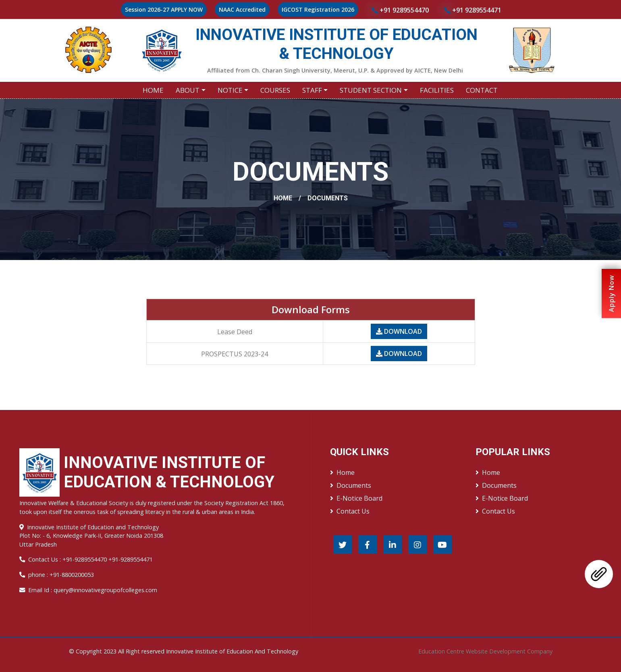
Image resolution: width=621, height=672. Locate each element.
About (188, 90)
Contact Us (350, 511)
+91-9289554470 (85, 559)
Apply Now (611, 293)
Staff (312, 90)
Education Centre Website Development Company (485, 651)
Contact (482, 90)
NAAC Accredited (242, 9)
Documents (351, 485)
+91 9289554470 (400, 10)
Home (153, 90)
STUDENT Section (371, 90)
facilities (437, 90)
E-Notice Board (356, 498)
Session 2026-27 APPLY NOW (164, 9)
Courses (275, 90)
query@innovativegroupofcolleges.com (105, 590)
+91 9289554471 (473, 10)
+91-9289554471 (131, 559)
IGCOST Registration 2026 (318, 9)
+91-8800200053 (72, 575)
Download (399, 331)
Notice (230, 90)
